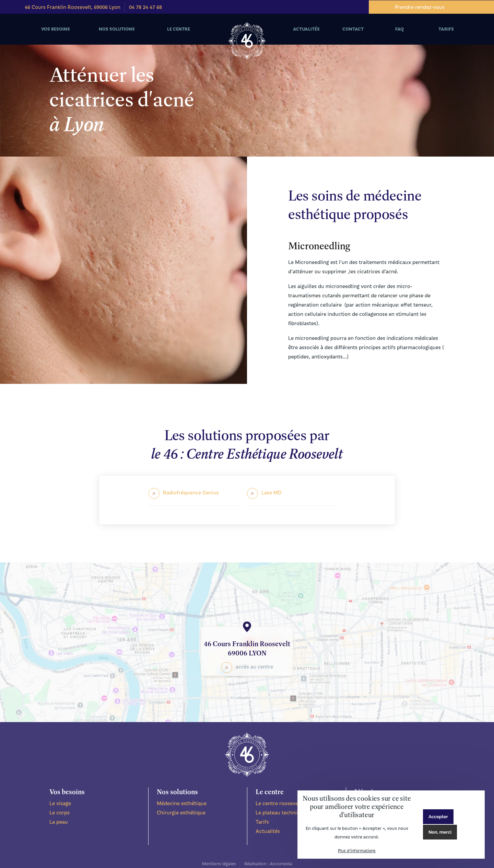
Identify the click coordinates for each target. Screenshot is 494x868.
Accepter (438, 817)
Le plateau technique (281, 812)
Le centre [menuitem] (178, 35)
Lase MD (272, 492)
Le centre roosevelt (279, 803)
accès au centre (254, 666)
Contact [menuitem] (353, 29)
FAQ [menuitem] (399, 29)
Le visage (60, 803)
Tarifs (262, 822)
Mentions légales (219, 863)
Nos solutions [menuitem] (116, 35)
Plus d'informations (357, 850)
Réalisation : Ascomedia (268, 863)
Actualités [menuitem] (306, 29)
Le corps (60, 812)
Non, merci (440, 832)
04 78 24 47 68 (145, 7)
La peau (59, 822)
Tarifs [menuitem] (446, 29)
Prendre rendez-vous (420, 7)
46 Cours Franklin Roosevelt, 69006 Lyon (73, 7)
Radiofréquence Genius (191, 492)
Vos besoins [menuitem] (54, 35)
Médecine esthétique (182, 803)
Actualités (268, 831)
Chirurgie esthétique (181, 812)
